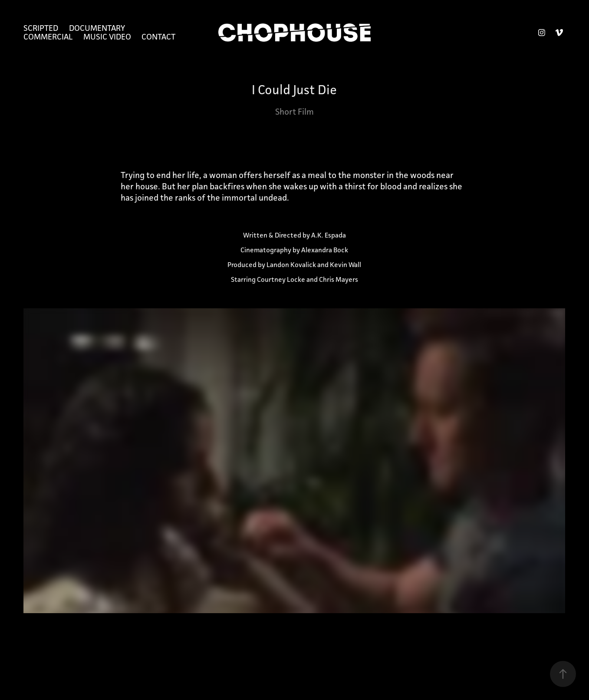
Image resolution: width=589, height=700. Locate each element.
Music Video (107, 36)
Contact (158, 36)
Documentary (97, 28)
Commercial (48, 36)
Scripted (41, 28)
